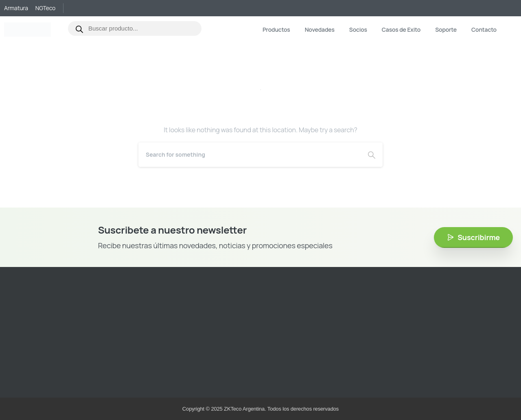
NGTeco (45, 8)
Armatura (16, 8)
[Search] (250, 155)
